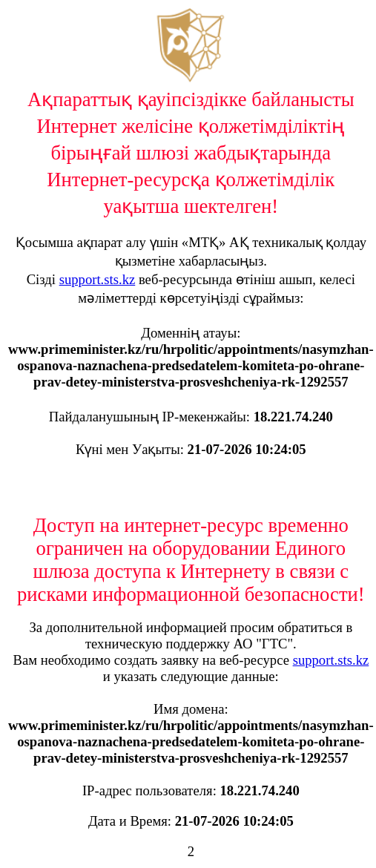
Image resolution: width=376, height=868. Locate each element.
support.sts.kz (98, 279)
